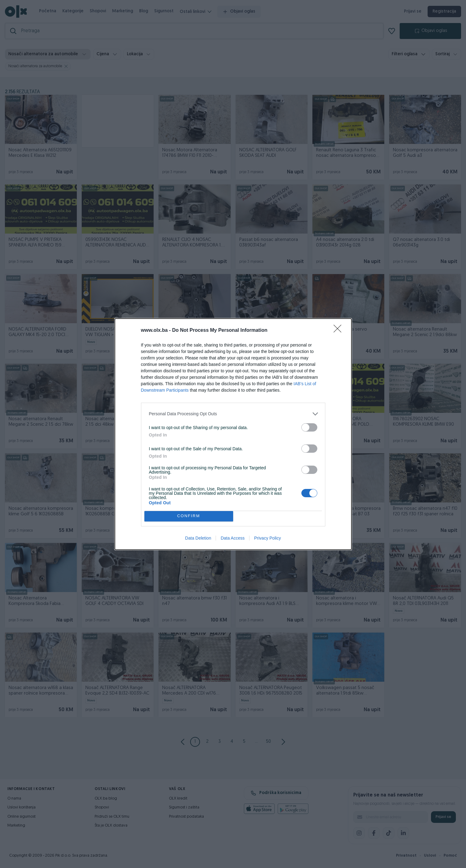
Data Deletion (198, 538)
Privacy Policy (267, 538)
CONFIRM (189, 516)
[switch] (309, 427)
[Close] (339, 331)
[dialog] (233, 434)
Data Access (233, 538)
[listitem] (233, 414)
